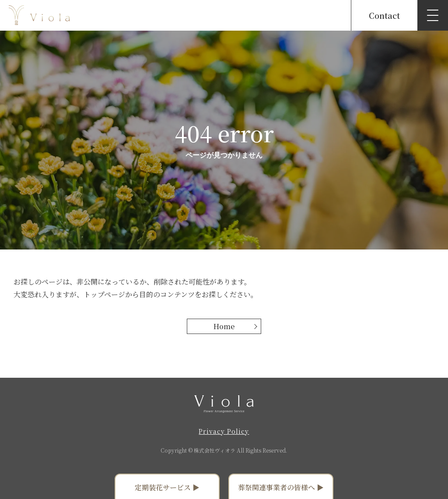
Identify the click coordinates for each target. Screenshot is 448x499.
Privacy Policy (224, 431)
